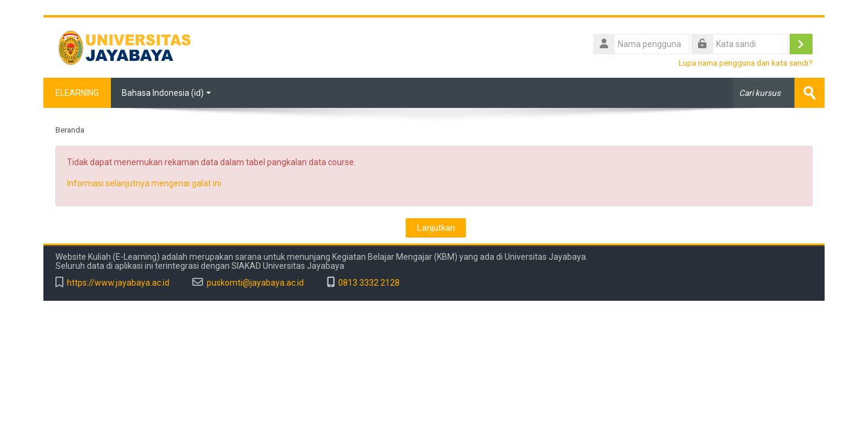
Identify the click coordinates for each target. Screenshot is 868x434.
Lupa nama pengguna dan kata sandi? (746, 63)
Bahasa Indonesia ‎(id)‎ (166, 93)
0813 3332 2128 (369, 283)
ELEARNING (77, 93)
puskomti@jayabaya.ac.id (255, 283)
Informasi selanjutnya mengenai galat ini (144, 183)
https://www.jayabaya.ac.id (118, 283)
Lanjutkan (436, 228)
